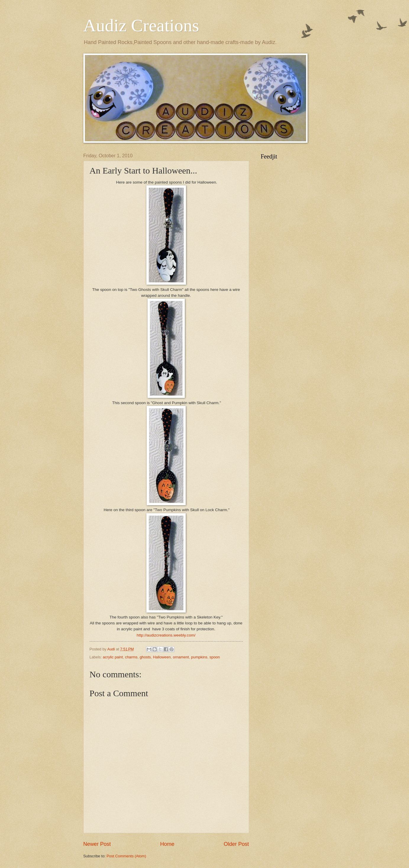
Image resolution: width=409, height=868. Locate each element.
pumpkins (199, 657)
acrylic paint (113, 657)
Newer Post (97, 844)
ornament (181, 657)
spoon (215, 657)
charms (131, 657)
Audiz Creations (141, 25)
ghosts (145, 657)
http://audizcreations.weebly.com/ (166, 635)
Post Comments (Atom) (126, 856)
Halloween (162, 657)
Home (167, 844)
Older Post (236, 844)
